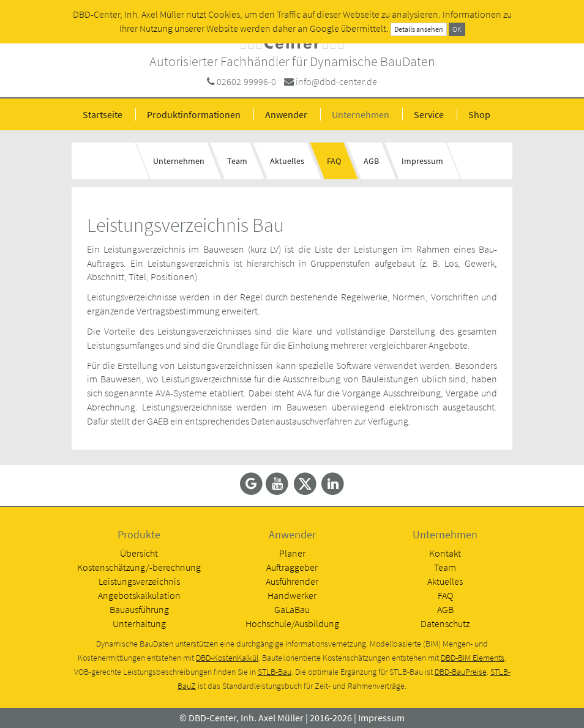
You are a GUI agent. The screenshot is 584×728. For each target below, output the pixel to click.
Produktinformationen (194, 114)
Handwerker (292, 595)
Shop (479, 114)
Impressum (422, 161)
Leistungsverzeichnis (139, 581)
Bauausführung (139, 609)
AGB (371, 161)
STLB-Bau (275, 672)
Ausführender (292, 581)
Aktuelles (287, 161)
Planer (292, 553)
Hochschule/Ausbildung (292, 623)
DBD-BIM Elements (473, 658)
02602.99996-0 (246, 81)
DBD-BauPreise (461, 672)
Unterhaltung (139, 623)
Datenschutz (445, 623)
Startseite (103, 114)
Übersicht (139, 553)
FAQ (334, 161)
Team (237, 161)
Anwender (286, 114)
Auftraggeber (292, 567)
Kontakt (445, 553)
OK (457, 29)
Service (429, 114)
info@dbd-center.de (336, 81)
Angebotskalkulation (139, 595)
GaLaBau (292, 609)
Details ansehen (419, 29)
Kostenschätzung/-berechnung (139, 567)
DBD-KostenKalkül (227, 658)
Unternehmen (361, 114)
